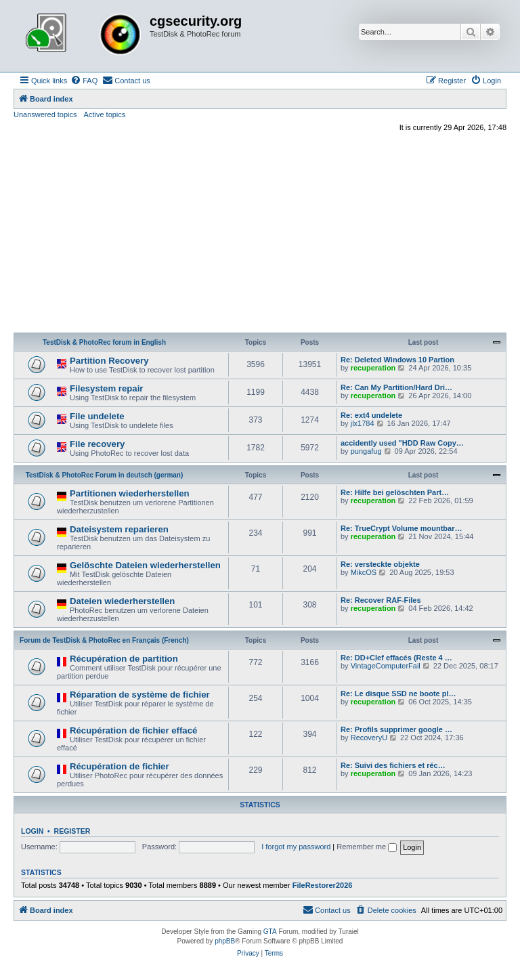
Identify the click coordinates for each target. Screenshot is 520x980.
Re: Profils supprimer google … (396, 729)
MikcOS (364, 572)
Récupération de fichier (120, 766)
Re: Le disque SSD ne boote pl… (398, 694)
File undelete (97, 416)
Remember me (367, 847)
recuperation (373, 368)
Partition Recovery (109, 361)
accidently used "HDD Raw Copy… (402, 443)
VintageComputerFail (386, 666)
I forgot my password (296, 847)
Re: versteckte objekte (380, 564)
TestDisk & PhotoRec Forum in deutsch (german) (105, 475)
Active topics (105, 114)
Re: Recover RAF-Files (381, 600)
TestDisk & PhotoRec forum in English (104, 342)
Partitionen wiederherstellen (130, 493)
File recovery (97, 444)
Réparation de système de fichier (140, 695)
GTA (270, 932)
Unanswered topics (45, 114)
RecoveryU (369, 738)
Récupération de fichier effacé (133, 730)
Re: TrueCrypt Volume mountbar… (401, 528)
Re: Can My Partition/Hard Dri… (396, 387)
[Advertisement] (260, 234)
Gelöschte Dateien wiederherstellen (145, 565)
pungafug (366, 451)
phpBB (225, 941)
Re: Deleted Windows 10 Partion (397, 360)
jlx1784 (363, 423)
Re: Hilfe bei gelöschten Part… (395, 492)
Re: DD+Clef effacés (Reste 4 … (396, 658)
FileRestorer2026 (323, 885)
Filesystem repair (107, 388)
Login (32, 831)
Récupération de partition (124, 659)
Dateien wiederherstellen (122, 601)
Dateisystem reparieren (119, 529)
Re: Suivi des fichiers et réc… (393, 765)
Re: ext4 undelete (371, 415)
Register (72, 831)
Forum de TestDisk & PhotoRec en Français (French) (104, 640)
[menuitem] (84, 81)
